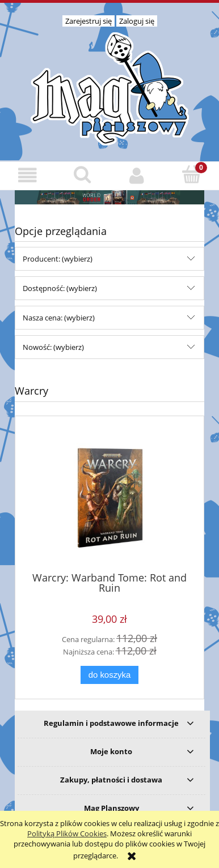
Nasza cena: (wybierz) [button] (59, 318)
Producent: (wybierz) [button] (58, 259)
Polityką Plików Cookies (67, 833)
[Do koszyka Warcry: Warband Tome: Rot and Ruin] (109, 675)
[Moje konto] (137, 175)
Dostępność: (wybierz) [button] (60, 288)
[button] (28, 175)
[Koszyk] (192, 174)
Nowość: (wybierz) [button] (53, 347)
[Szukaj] (83, 174)
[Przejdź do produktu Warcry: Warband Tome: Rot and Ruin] (109, 498)
